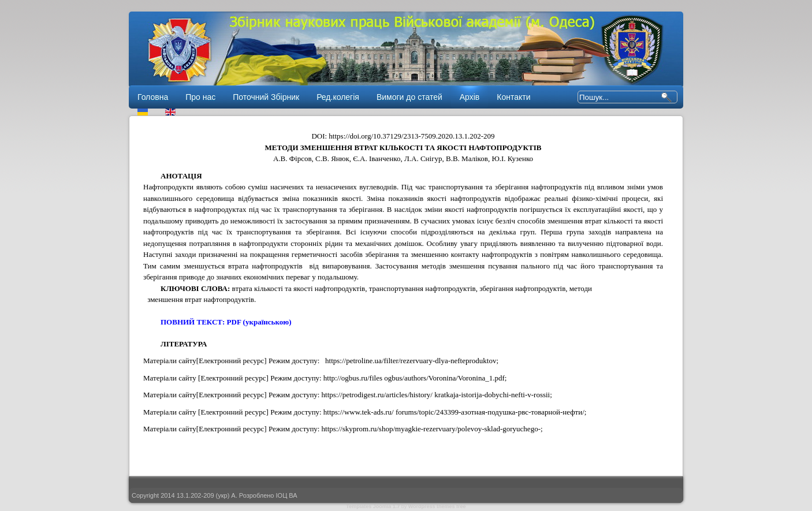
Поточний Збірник (266, 97)
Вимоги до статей (409, 97)
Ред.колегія (338, 97)
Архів (470, 97)
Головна (153, 97)
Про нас (200, 97)
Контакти (513, 97)
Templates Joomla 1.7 (373, 506)
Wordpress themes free (437, 506)
